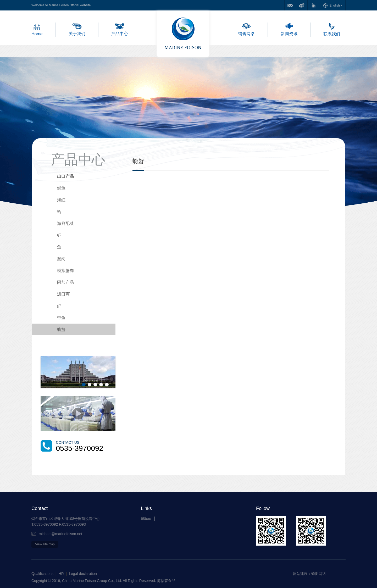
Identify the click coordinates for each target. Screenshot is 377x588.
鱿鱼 (61, 188)
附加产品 (65, 282)
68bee (146, 519)
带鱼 (61, 318)
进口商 (63, 294)
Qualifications (42, 574)
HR (61, 574)
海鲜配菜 (65, 223)
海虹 (61, 200)
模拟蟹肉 (65, 271)
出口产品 (65, 176)
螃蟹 (61, 329)
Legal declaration (83, 574)
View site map (45, 544)
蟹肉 (61, 259)
